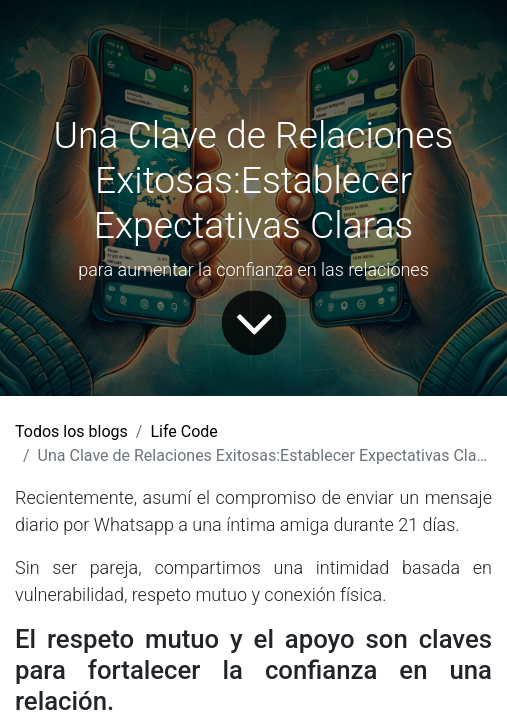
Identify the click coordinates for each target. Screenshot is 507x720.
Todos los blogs (71, 431)
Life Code (183, 431)
